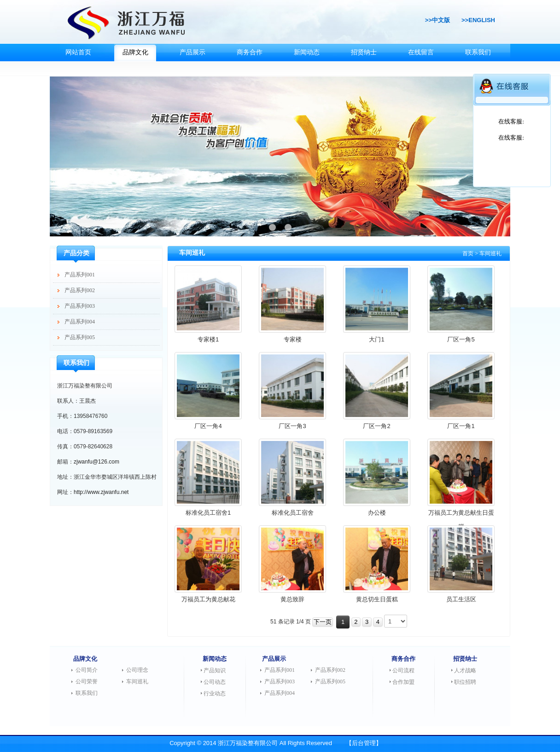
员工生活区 (461, 599)
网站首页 (78, 52)
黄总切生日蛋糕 (377, 599)
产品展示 (192, 52)
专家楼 (293, 339)
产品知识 (215, 670)
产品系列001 (80, 275)
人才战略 (465, 670)
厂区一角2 (376, 426)
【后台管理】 (364, 743)
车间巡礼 (137, 681)
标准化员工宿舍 (293, 513)
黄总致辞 (292, 599)
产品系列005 (80, 337)
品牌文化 (135, 52)
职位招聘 (465, 682)
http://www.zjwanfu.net (101, 492)
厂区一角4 (208, 426)
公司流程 (403, 670)
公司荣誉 (87, 681)
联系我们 (478, 52)
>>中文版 (437, 20)
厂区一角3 (292, 426)
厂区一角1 (461, 426)
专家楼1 (208, 339)
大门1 (376, 339)
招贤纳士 (364, 52)
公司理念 (137, 670)
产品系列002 (80, 290)
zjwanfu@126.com (96, 462)
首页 (468, 253)
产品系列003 (80, 306)
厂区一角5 (461, 339)
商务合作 (250, 52)
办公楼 (377, 513)
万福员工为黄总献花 (208, 599)
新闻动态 (307, 52)
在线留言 (421, 52)
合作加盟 (403, 682)
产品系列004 (80, 322)
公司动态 (215, 682)
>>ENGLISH (478, 20)
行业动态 (215, 693)
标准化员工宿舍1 (208, 513)
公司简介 (87, 670)
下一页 (323, 622)
